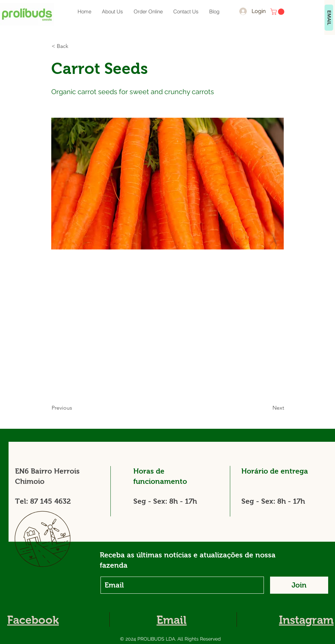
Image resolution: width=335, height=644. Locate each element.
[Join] (299, 585)
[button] (278, 12)
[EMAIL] (329, 18)
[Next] (267, 408)
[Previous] (74, 408)
